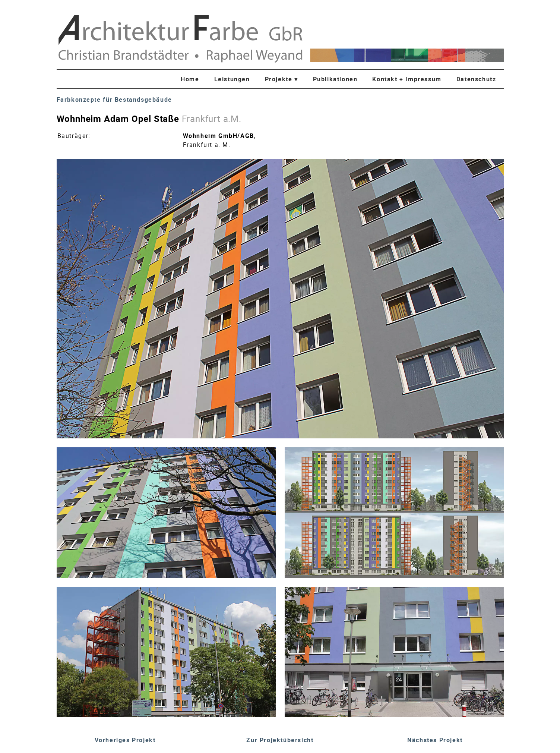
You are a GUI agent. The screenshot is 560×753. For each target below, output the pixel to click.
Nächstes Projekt (435, 740)
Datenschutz (476, 79)
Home (190, 79)
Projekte (281, 79)
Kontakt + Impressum (407, 79)
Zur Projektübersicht (280, 740)
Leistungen (232, 79)
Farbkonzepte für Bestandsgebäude (114, 100)
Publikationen (335, 79)
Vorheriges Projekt (125, 740)
